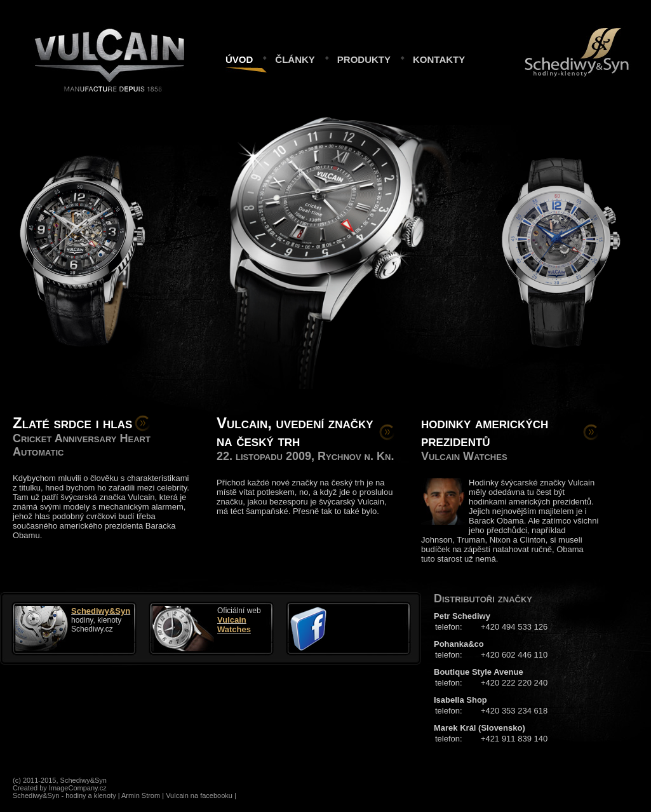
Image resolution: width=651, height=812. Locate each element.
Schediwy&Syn (559, 32)
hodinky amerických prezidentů (485, 432)
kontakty (439, 58)
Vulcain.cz (109, 35)
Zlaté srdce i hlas (72, 423)
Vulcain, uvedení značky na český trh (295, 432)
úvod (239, 58)
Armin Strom (141, 795)
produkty (364, 58)
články (295, 58)
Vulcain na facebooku (199, 795)
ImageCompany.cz (78, 788)
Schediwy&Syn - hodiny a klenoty (64, 795)
